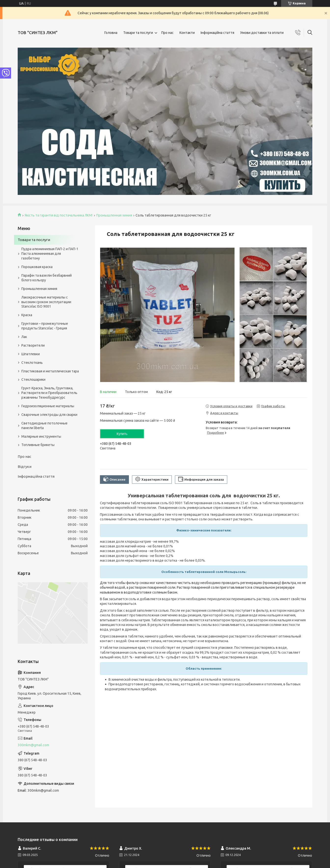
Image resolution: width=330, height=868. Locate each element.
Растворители (33, 345)
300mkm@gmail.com (33, 745)
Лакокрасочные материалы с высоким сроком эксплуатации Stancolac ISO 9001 (46, 302)
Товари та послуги (138, 33)
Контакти (187, 33)
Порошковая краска (37, 267)
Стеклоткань (32, 363)
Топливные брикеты (38, 445)
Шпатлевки (31, 354)
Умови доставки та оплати (262, 33)
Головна (111, 33)
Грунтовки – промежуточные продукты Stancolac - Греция (45, 326)
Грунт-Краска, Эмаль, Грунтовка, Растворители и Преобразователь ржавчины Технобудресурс (49, 393)
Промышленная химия (114, 215)
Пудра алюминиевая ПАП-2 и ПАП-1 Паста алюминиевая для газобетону (50, 254)
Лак (24, 337)
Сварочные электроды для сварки (49, 415)
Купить (122, 434)
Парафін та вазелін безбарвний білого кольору (47, 278)
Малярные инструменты (41, 436)
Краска (27, 315)
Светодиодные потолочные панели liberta (44, 426)
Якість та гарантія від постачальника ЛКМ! (59, 215)
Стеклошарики (33, 380)
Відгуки (25, 467)
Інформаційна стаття (217, 33)
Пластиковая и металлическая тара (50, 371)
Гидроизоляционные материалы (48, 406)
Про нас (167, 33)
